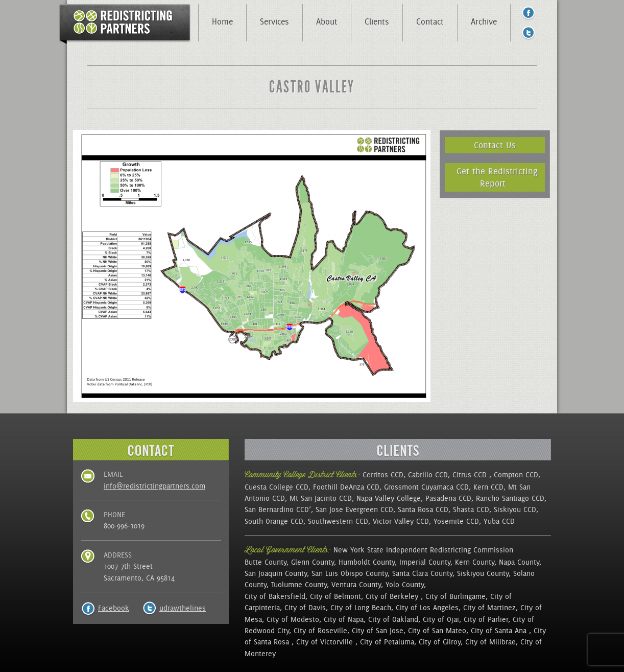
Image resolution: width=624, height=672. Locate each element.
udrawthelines (183, 608)
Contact (430, 21)
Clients (377, 21)
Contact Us (495, 145)
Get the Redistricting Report (497, 177)
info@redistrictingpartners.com (154, 486)
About (327, 21)
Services (274, 21)
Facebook (114, 608)
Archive (484, 21)
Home (222, 21)
